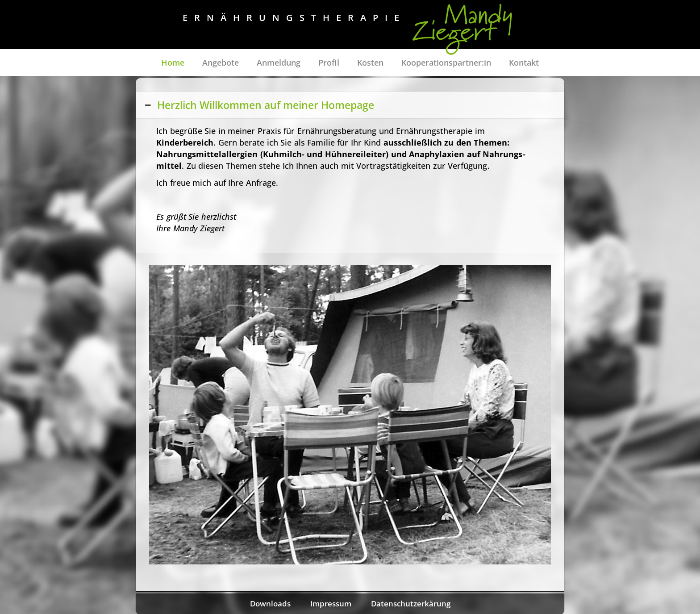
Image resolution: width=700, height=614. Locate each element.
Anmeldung (279, 63)
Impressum (331, 604)
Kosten (370, 63)
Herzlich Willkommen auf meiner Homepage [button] (258, 105)
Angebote (221, 63)
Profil (329, 63)
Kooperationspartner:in (446, 63)
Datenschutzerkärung (411, 604)
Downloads (270, 604)
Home (173, 63)
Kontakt (524, 63)
